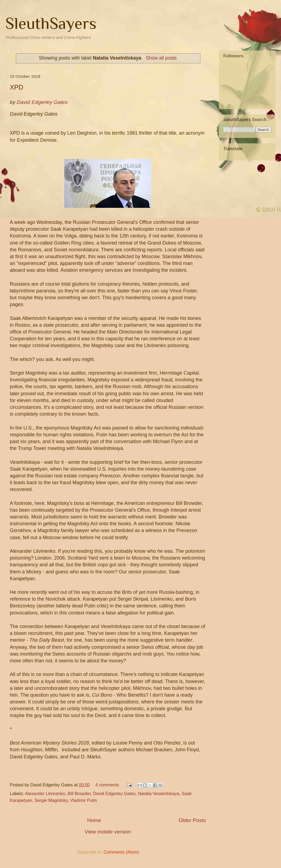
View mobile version (108, 832)
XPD (16, 87)
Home (94, 820)
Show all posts (161, 58)
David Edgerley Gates (114, 794)
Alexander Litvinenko (45, 794)
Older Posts (192, 820)
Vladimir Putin (83, 800)
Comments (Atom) (121, 852)
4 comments (107, 785)
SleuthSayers (51, 23)
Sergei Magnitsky (51, 800)
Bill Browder (79, 794)
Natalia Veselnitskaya (159, 794)
